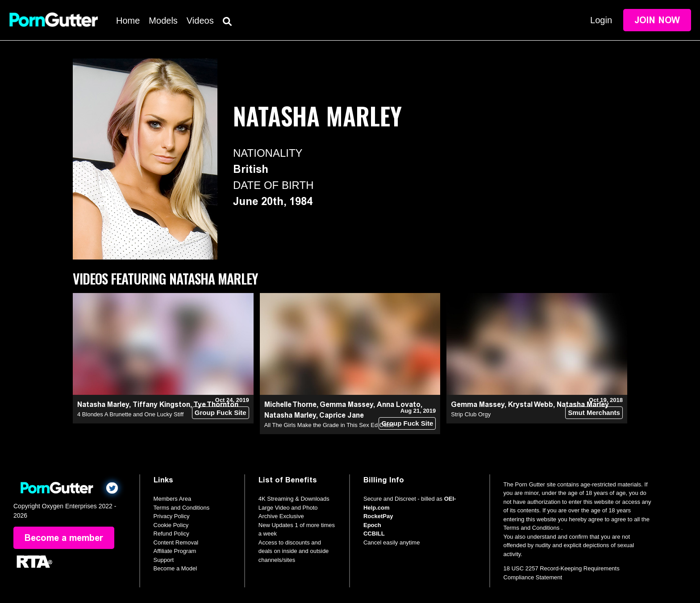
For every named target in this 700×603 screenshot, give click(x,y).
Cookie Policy (171, 525)
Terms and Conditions (182, 508)
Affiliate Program (175, 551)
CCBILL (374, 534)
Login (601, 20)
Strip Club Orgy (471, 414)
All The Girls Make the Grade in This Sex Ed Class (329, 425)
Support (164, 560)
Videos (200, 21)
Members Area (173, 499)
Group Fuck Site (221, 412)
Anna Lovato (399, 404)
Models (163, 21)
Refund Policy (171, 534)
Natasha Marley (103, 404)
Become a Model (175, 568)
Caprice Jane (342, 415)
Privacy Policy (172, 516)
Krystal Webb (531, 404)
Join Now (657, 20)
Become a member (64, 538)
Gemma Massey (346, 404)
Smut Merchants (594, 412)
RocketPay (378, 516)
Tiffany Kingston (161, 404)
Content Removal (176, 542)
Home (128, 21)
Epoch (372, 525)
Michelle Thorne (290, 404)
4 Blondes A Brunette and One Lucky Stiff (130, 414)
